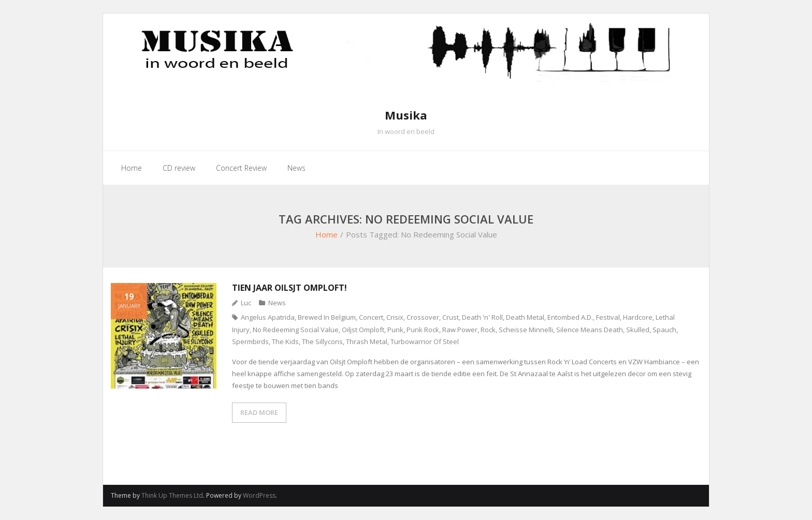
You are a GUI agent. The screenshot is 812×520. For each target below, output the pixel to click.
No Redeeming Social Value (296, 330)
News (277, 303)
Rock (488, 330)
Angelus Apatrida (268, 317)
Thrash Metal (367, 341)
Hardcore (638, 317)
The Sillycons (322, 341)
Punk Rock (423, 330)
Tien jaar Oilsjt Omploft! (289, 288)
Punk (395, 330)
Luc (246, 303)
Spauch (664, 330)
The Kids (285, 341)
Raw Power (460, 330)
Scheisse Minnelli (526, 330)
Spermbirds (250, 341)
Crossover (423, 317)
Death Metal (525, 317)
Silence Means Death (590, 330)
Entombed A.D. (570, 317)
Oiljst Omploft (363, 330)
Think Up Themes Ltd (172, 495)
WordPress (259, 495)
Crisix (395, 317)
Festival (608, 317)
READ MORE (259, 412)
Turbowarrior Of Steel (425, 341)
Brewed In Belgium (327, 317)
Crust (451, 317)
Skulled (638, 330)
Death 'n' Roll (482, 317)
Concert (371, 317)
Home (327, 234)
